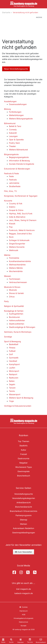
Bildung (7, 109)
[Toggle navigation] (21, 640)
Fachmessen (15, 279)
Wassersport (15, 394)
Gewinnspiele (23, 471)
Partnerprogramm (24, 515)
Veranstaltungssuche (23, 494)
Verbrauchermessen (18, 282)
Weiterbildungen (16, 115)
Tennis (12, 391)
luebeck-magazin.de (24, 593)
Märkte (7, 255)
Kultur (24, 450)
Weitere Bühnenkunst (18, 150)
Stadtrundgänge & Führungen (22, 327)
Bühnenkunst (10, 123)
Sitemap (24, 520)
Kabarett (13, 133)
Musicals (13, 290)
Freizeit (24, 454)
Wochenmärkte (16, 271)
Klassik (12, 224)
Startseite (6, 12)
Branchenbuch (24, 476)
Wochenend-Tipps (24, 467)
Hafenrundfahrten (17, 320)
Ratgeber (23, 463)
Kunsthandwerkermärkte (20, 261)
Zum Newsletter (23, 552)
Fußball (12, 351)
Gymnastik (14, 358)
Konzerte (8, 201)
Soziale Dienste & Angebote (22, 164)
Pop (11, 227)
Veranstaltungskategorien (23, 498)
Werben (23, 524)
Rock (11, 237)
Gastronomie (23, 458)
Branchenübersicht (24, 507)
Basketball (14, 344)
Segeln (12, 384)
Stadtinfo (23, 446)
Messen (7, 276)
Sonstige (8, 337)
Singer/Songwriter (17, 244)
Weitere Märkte (16, 268)
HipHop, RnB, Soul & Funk (21, 214)
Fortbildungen (15, 112)
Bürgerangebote (11, 154)
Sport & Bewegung (12, 341)
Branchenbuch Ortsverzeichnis (23, 511)
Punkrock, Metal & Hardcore (22, 230)
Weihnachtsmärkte (17, 265)
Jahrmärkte (14, 183)
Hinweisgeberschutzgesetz (23, 618)
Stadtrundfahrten (17, 324)
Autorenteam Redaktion (23, 528)
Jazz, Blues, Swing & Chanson (23, 220)
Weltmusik (14, 250)
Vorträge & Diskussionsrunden (18, 406)
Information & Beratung (19, 161)
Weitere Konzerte (17, 247)
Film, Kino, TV (10, 191)
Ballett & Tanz (15, 126)
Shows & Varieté (16, 293)
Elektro (12, 207)
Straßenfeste (15, 186)
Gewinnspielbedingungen (24, 533)
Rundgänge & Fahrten (14, 311)
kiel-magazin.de (24, 589)
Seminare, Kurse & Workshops (18, 332)
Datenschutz (23, 622)
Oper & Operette (16, 140)
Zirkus (12, 297)
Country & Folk (16, 204)
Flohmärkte (14, 258)
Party (6, 301)
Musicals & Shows (12, 287)
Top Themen (23, 441)
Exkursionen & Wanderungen (17, 169)
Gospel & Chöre (16, 210)
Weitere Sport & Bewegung (21, 398)
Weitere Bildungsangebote (21, 119)
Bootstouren (14, 317)
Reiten (12, 381)
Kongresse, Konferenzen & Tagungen (21, 196)
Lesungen (13, 136)
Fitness (12, 348)
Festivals (13, 180)
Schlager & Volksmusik (19, 240)
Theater (12, 146)
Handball (13, 361)
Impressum (24, 611)
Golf (11, 354)
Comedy (13, 130)
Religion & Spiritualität (14, 306)
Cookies (23, 607)
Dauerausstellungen (18, 104)
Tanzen (12, 388)
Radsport (13, 374)
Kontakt (23, 626)
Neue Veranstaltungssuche (16, 69)
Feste (11, 176)
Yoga (11, 401)
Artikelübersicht (24, 503)
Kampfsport (14, 364)
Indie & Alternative (17, 217)
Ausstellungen (10, 101)
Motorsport (14, 371)
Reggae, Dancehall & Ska (20, 234)
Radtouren (14, 378)
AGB (24, 615)
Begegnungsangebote (19, 157)
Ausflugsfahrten (16, 314)
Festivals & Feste (11, 173)
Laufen (12, 368)
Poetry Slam (14, 143)
